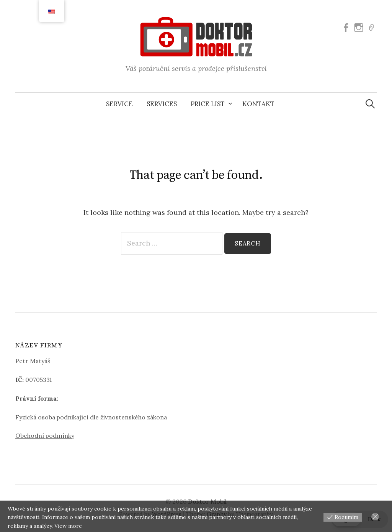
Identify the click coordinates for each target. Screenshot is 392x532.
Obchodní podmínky (45, 435)
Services (162, 104)
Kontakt (258, 104)
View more (68, 526)
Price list (208, 104)
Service (119, 104)
